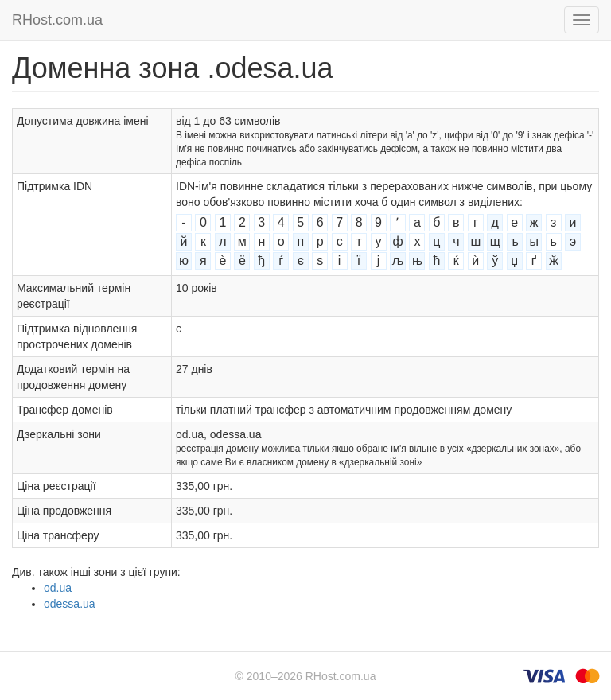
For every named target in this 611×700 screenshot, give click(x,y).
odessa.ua (70, 604)
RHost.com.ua (57, 20)
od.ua (58, 588)
